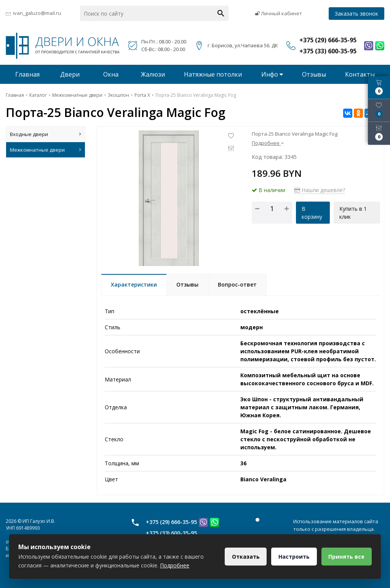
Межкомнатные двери (46, 150)
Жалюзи (153, 74)
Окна (111, 74)
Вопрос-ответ (237, 284)
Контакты (360, 74)
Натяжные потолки (213, 74)
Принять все (346, 557)
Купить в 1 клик (353, 213)
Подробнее (268, 143)
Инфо (272, 74)
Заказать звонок (356, 14)
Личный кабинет (279, 13)
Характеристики (134, 284)
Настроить (294, 557)
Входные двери (46, 134)
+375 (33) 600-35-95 (171, 533)
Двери (70, 74)
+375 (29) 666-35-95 (171, 522)
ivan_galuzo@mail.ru (37, 13)
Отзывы (314, 74)
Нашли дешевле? (320, 190)
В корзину (312, 213)
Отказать (245, 557)
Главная (27, 74)
